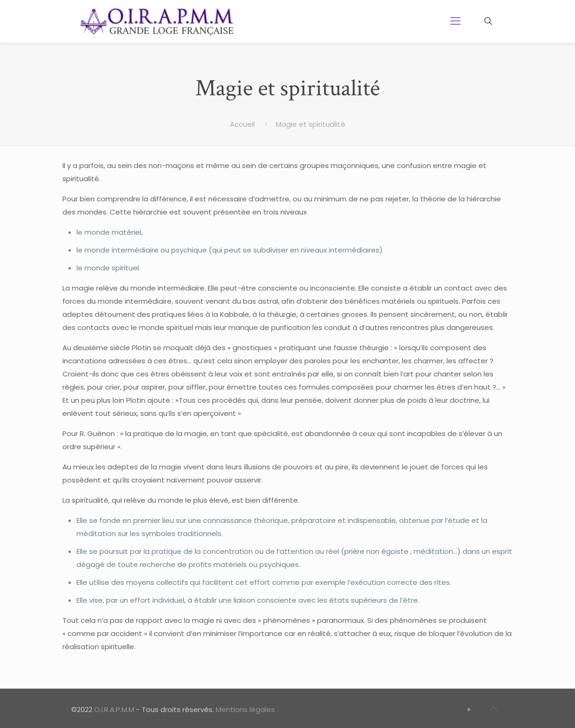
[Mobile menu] (455, 21)
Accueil (242, 124)
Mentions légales (245, 709)
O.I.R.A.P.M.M (114, 709)
